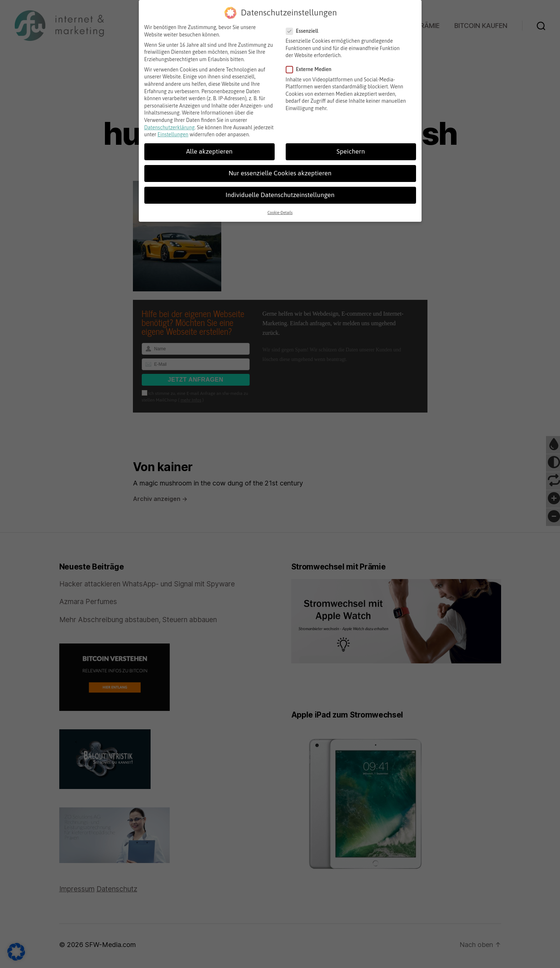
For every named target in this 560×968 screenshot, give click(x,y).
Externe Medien (311, 66)
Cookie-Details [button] (280, 209)
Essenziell (305, 27)
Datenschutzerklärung (170, 124)
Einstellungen (173, 131)
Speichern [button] (351, 148)
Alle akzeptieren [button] (209, 148)
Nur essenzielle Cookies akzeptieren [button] (280, 169)
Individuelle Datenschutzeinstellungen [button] (280, 191)
